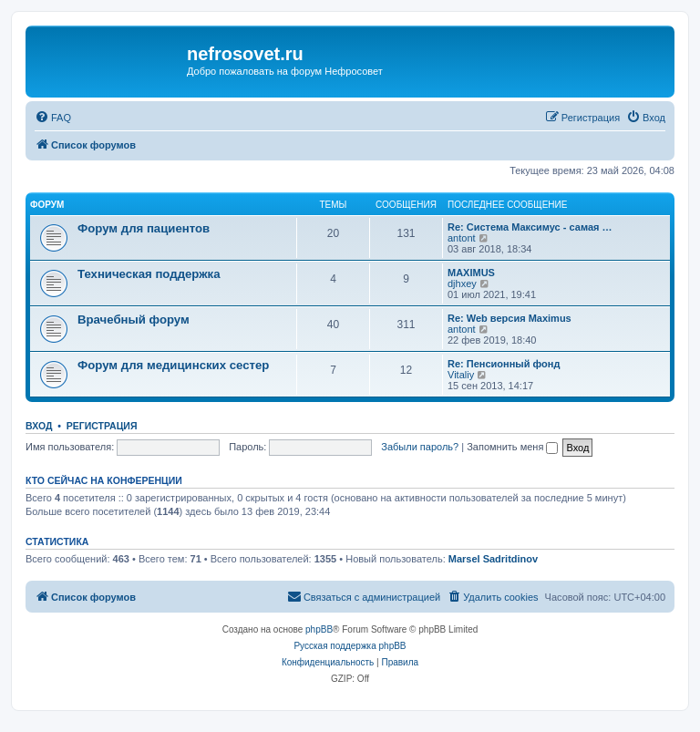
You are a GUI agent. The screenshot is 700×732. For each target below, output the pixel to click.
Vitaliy (461, 375)
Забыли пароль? (420, 447)
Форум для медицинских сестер (173, 365)
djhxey (462, 284)
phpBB (319, 629)
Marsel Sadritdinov (493, 559)
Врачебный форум (134, 320)
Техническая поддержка (149, 274)
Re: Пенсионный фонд (504, 364)
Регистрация (102, 426)
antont (462, 238)
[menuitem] (53, 118)
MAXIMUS (471, 273)
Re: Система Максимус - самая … (530, 227)
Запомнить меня (512, 447)
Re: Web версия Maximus (510, 318)
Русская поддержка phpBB (350, 646)
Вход (39, 426)
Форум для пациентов (144, 228)
